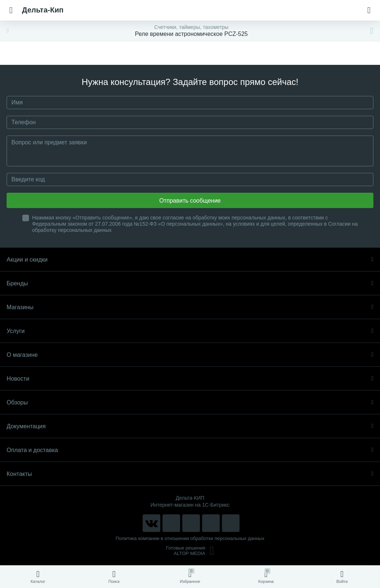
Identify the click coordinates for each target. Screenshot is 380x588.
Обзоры (190, 402)
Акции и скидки (190, 260)
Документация (190, 426)
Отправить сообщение (190, 201)
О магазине (190, 355)
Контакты (190, 474)
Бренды (190, 283)
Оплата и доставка (190, 450)
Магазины (190, 307)
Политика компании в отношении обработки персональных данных (190, 538)
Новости (190, 379)
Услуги (190, 331)
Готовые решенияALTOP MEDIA (190, 551)
